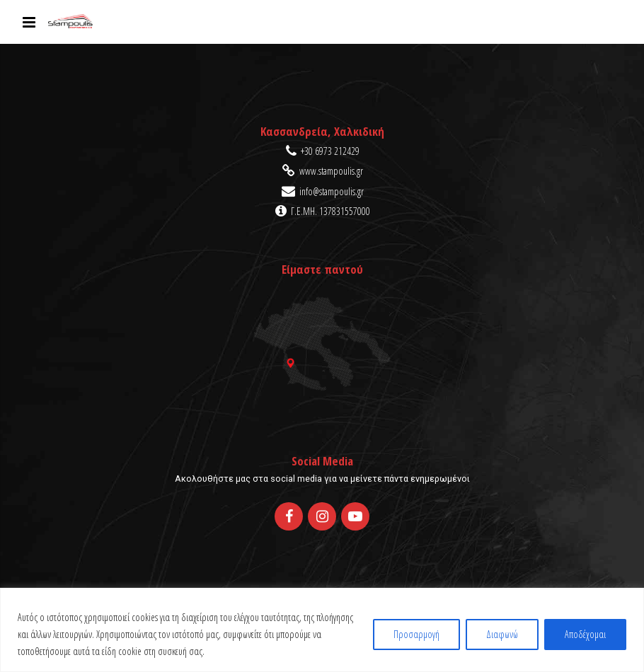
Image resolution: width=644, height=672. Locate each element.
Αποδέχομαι (585, 634)
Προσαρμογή (416, 634)
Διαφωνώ (502, 634)
